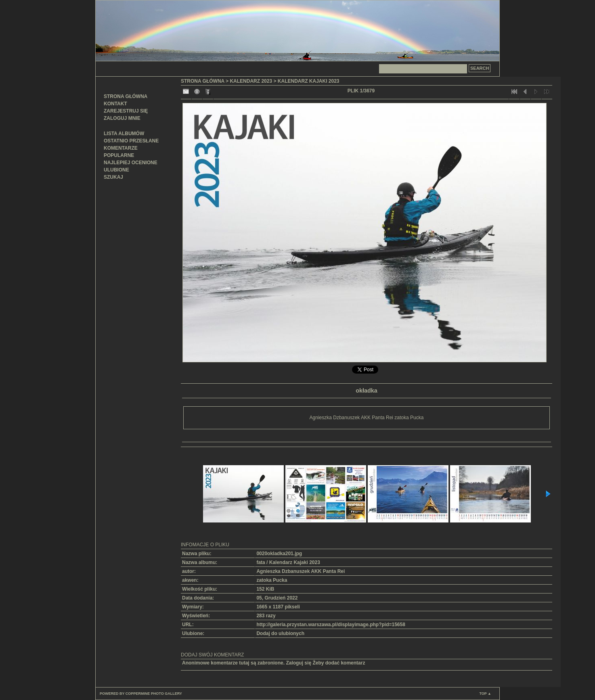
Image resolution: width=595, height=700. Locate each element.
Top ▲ (485, 694)
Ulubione (116, 170)
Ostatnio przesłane (131, 141)
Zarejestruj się (126, 111)
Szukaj (113, 177)
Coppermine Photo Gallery (154, 694)
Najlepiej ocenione (131, 163)
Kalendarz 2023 (251, 81)
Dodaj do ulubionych (280, 633)
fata (261, 562)
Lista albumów (124, 134)
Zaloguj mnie (122, 118)
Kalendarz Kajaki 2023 (309, 81)
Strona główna (126, 96)
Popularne (119, 155)
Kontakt (115, 104)
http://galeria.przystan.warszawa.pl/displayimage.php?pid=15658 (331, 625)
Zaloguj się (299, 663)
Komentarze (121, 148)
